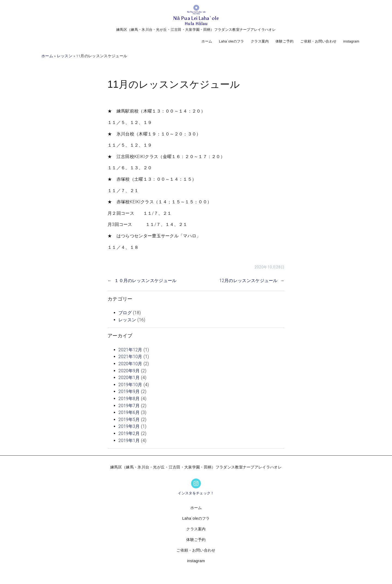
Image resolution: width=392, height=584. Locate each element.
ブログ (125, 313)
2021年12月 (130, 350)
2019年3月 (129, 426)
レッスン (65, 56)
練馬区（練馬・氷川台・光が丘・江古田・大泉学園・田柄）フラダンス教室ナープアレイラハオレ (196, 30)
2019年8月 (129, 399)
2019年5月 (129, 420)
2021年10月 (130, 357)
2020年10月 (130, 364)
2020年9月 (129, 371)
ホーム (207, 41)
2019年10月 (130, 385)
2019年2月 (129, 433)
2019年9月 (129, 391)
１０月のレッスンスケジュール (145, 281)
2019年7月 (129, 406)
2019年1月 (129, 441)
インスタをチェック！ (196, 493)
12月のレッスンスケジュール (249, 281)
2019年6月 (129, 412)
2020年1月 (129, 378)
